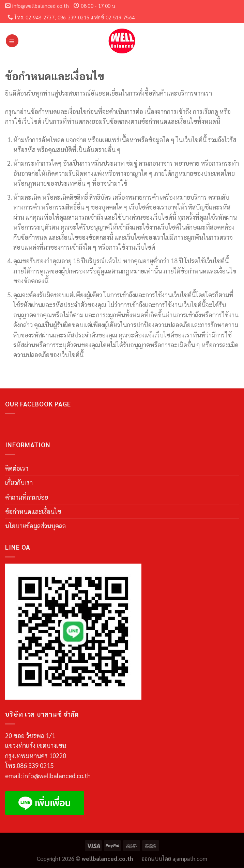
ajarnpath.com (190, 858)
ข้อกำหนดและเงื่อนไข (33, 511)
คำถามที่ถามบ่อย (27, 497)
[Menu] (12, 41)
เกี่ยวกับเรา (19, 482)
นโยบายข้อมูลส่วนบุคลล (35, 525)
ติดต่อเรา (17, 468)
